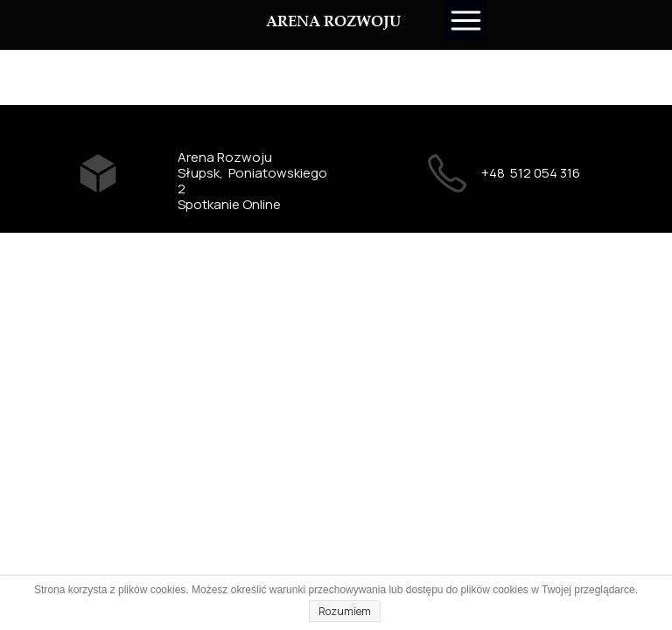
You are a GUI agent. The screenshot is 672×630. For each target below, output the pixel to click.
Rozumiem (345, 611)
